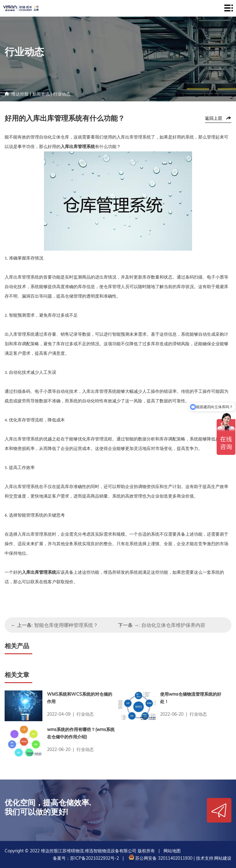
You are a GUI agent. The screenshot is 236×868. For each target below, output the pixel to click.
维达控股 (20, 94)
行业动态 (62, 94)
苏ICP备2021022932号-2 (94, 858)
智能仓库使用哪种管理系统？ (66, 625)
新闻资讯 (41, 94)
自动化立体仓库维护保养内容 (173, 625)
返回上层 (214, 118)
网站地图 (172, 851)
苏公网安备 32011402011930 (160, 858)
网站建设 (223, 858)
